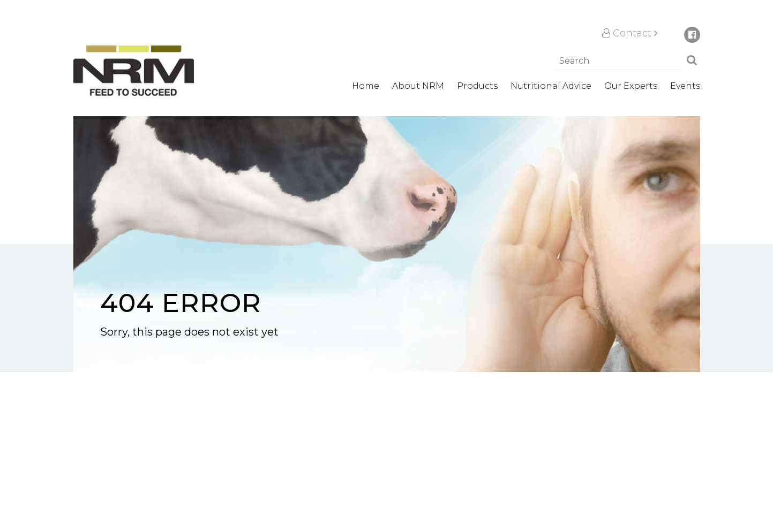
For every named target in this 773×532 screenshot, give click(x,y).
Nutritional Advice (551, 86)
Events (685, 86)
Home (366, 86)
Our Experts (631, 86)
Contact (630, 33)
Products (477, 86)
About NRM (418, 86)
